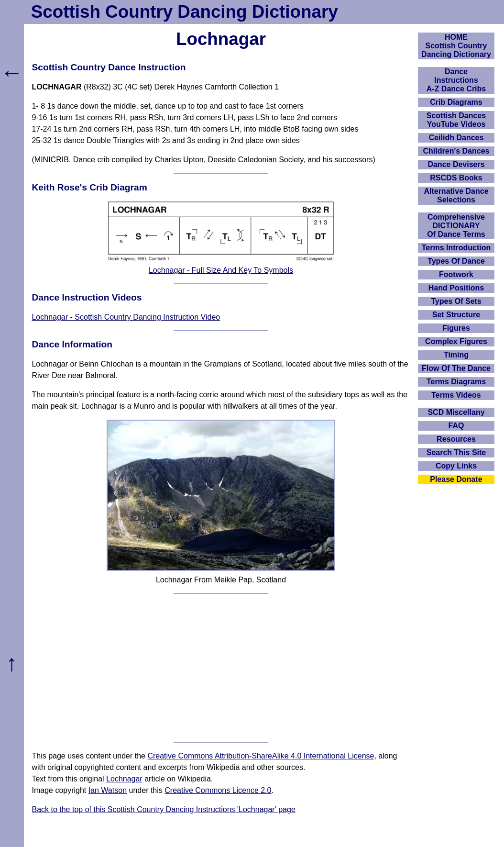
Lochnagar (124, 779)
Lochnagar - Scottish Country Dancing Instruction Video (126, 317)
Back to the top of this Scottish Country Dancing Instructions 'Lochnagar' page (163, 809)
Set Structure (456, 315)
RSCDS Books (456, 178)
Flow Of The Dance (456, 368)
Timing (456, 355)
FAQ (456, 426)
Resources (456, 439)
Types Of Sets (456, 301)
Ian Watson (108, 790)
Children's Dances (456, 151)
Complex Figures (456, 341)
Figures (456, 328)
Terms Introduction (456, 248)
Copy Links (456, 466)
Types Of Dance (456, 261)
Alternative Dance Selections (456, 195)
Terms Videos (456, 395)
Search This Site (456, 452)
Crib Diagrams (456, 102)
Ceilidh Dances (456, 138)
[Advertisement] (221, 668)
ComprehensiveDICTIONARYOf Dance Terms (456, 226)
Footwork (456, 274)
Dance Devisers (456, 164)
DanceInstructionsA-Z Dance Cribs (456, 80)
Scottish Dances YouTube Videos (456, 120)
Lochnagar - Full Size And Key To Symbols (221, 270)
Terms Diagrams (456, 382)
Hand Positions (456, 288)
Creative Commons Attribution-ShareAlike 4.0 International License (261, 756)
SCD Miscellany (456, 412)
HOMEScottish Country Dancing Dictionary (456, 46)
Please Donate (456, 479)
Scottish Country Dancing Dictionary (185, 12)
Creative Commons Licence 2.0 (218, 790)
